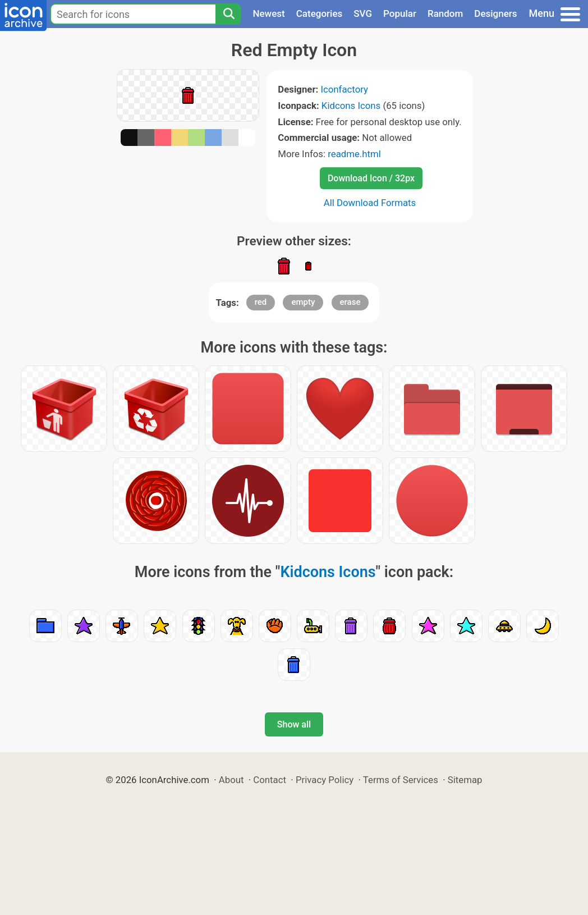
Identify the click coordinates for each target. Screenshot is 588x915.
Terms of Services (401, 780)
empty (303, 302)
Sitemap (465, 780)
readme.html (354, 154)
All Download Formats (370, 203)
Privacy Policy (325, 780)
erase (350, 302)
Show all (294, 724)
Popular (400, 13)
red (261, 302)
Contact (270, 780)
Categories (320, 13)
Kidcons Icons (351, 106)
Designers (495, 13)
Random (445, 13)
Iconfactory (344, 89)
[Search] (228, 14)
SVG (363, 13)
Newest (268, 13)
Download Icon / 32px (371, 178)
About (231, 780)
